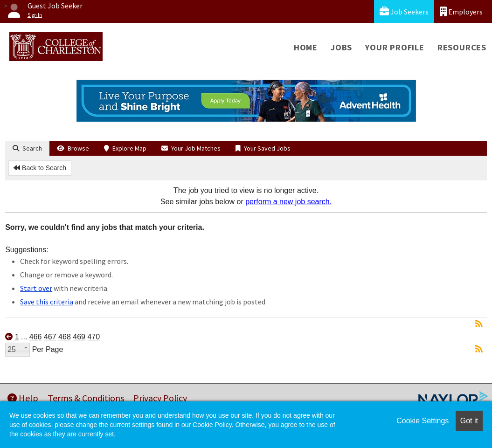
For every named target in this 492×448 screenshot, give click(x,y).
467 (50, 337)
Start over (36, 288)
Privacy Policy (160, 398)
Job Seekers (404, 11)
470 (94, 337)
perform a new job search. (288, 202)
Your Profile (395, 47)
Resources (462, 47)
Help (23, 398)
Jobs (341, 47)
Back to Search (40, 168)
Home (306, 47)
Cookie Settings (423, 421)
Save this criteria (47, 302)
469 (79, 337)
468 (65, 337)
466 (36, 337)
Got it (469, 421)
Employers (461, 11)
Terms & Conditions (86, 398)
